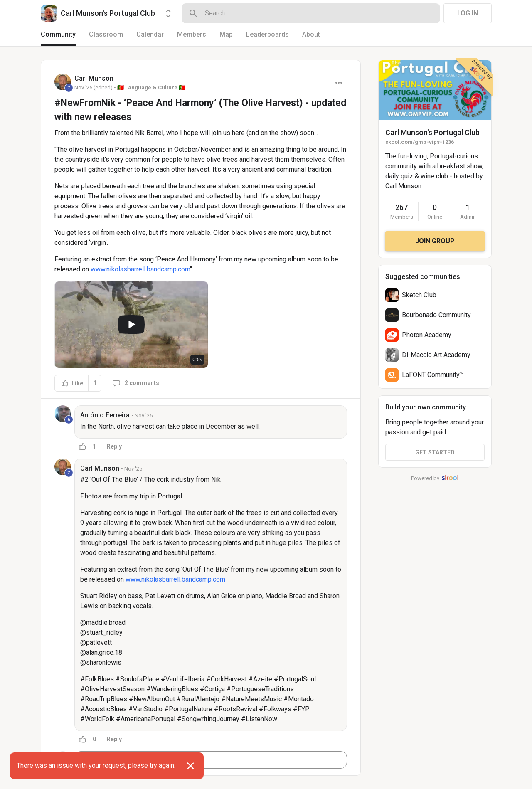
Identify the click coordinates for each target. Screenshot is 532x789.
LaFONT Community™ (433, 375)
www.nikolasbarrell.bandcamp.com (140, 269)
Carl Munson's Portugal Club (432, 132)
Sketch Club (419, 295)
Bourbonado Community (436, 315)
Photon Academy (427, 335)
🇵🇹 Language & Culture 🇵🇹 (151, 88)
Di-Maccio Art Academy (436, 355)
